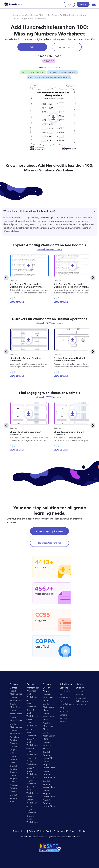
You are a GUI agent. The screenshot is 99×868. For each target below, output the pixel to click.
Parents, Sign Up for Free (49, 531)
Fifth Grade (52, 15)
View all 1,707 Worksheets (50, 397)
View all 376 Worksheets (50, 249)
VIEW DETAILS (17, 302)
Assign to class (67, 47)
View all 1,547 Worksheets (50, 323)
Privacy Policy (36, 831)
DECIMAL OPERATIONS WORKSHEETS (49, 77)
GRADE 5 (49, 61)
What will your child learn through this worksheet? (49, 211)
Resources (18, 15)
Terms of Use (20, 831)
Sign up (83, 4)
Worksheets (31, 15)
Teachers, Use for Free (49, 543)
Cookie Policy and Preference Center (66, 831)
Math (42, 15)
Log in (69, 4)
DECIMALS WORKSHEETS (62, 72)
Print (32, 47)
